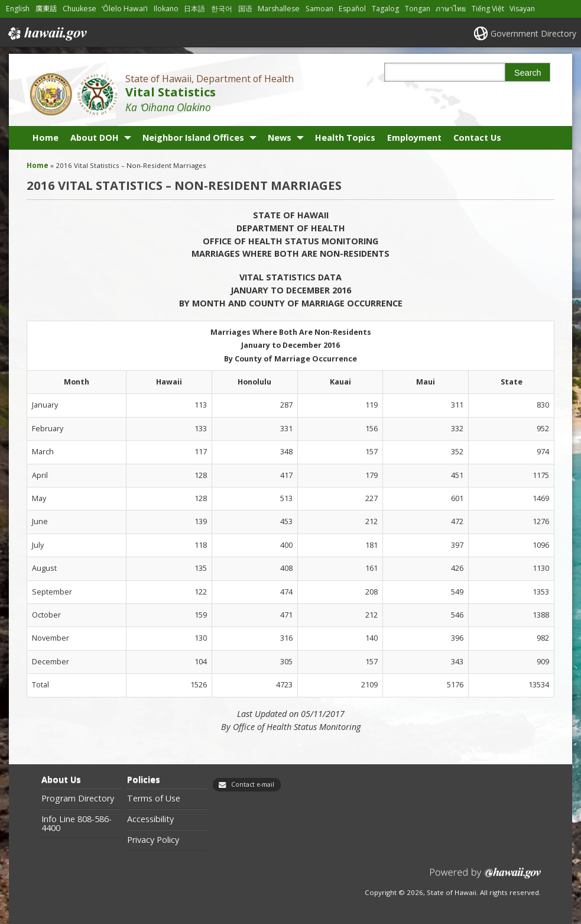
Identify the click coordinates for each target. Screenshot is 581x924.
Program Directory (78, 799)
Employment (414, 138)
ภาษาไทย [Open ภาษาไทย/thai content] (451, 9)
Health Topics (345, 138)
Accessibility (150, 819)
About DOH (95, 138)
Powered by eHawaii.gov (486, 878)
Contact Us (477, 138)
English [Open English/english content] (18, 9)
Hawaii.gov (46, 34)
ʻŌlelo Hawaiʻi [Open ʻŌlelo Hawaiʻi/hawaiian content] (125, 9)
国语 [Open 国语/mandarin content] (245, 9)
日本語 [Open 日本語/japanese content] (194, 9)
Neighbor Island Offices (193, 138)
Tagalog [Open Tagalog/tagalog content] (385, 9)
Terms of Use (154, 799)
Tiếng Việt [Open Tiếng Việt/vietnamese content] (488, 9)
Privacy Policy (153, 840)
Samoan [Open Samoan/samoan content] (319, 9)
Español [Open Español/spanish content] (352, 9)
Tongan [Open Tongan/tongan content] (418, 9)
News (280, 138)
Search (528, 73)
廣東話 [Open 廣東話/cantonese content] (46, 9)
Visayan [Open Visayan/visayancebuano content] (522, 9)
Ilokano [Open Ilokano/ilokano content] (166, 9)
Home (46, 138)
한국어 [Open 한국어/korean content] (222, 9)
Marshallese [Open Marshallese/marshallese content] (279, 9)
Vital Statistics (171, 92)
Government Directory (533, 33)
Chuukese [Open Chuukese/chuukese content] (79, 9)
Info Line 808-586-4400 (77, 824)
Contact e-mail (253, 784)
